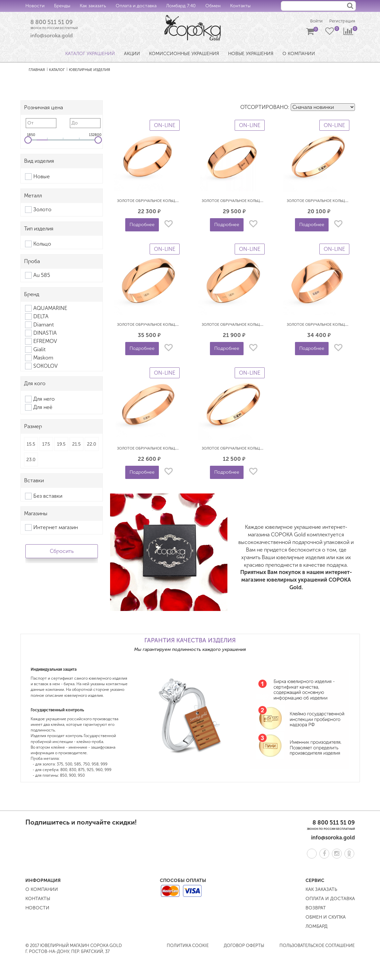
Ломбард (317, 927)
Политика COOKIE (188, 946)
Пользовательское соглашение (317, 946)
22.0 (92, 445)
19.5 (61, 445)
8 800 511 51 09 (54, 23)
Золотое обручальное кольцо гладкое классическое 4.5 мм (177, 202)
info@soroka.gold (52, 36)
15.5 (31, 445)
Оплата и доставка (136, 6)
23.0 (31, 460)
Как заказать (93, 6)
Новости (35, 6)
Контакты (240, 6)
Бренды (62, 6)
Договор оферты (244, 946)
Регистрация (341, 22)
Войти (314, 22)
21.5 (76, 445)
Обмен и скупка (326, 918)
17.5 (46, 445)
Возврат (316, 909)
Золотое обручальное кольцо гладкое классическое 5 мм (176, 326)
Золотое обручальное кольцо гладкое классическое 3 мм (176, 449)
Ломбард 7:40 (181, 6)
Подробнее (142, 226)
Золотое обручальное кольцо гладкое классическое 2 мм (261, 449)
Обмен (213, 6)
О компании (42, 890)
